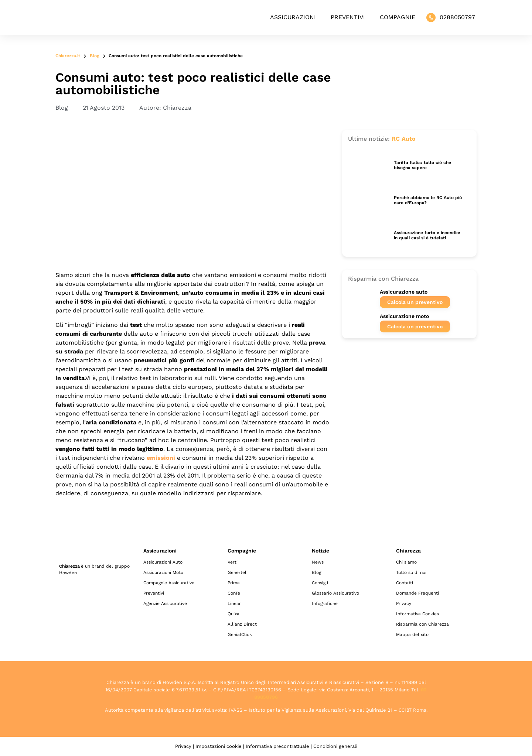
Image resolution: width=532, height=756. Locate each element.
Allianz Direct (242, 624)
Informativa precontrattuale (277, 746)
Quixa (233, 614)
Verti (233, 562)
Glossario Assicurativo (335, 593)
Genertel (237, 572)
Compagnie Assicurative (169, 583)
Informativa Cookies (417, 614)
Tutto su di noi (411, 572)
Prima (234, 583)
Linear (234, 603)
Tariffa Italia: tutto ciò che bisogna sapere (422, 165)
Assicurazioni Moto (163, 572)
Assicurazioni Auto (163, 562)
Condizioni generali (335, 746)
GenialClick (240, 634)
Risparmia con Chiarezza (422, 624)
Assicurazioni (293, 17)
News (318, 562)
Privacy (404, 603)
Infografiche (325, 603)
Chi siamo (406, 562)
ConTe (234, 593)
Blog (95, 56)
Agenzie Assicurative (165, 603)
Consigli (320, 583)
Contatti (405, 583)
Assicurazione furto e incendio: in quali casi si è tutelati (427, 235)
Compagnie (398, 17)
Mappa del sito (412, 634)
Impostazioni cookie (219, 746)
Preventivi (348, 17)
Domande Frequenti (417, 593)
